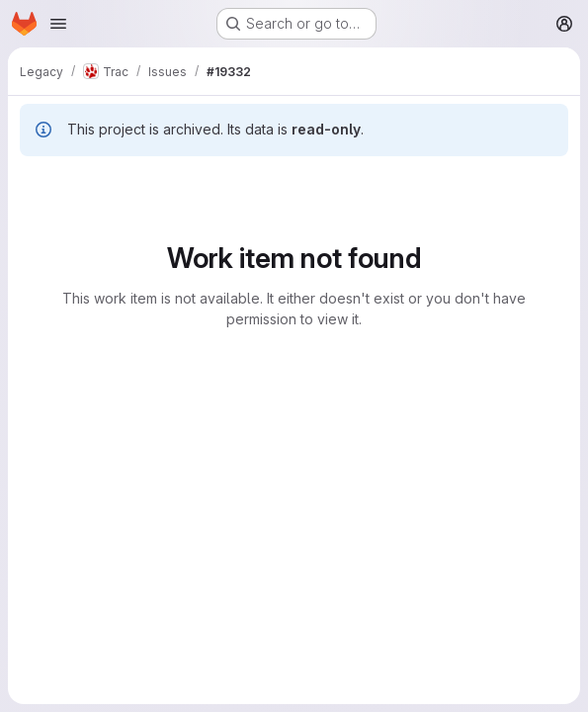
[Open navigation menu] (58, 24)
